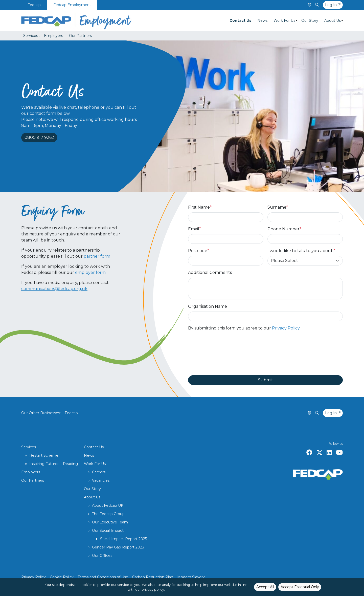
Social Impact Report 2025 (123, 539)
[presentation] (226, 353)
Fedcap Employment (72, 5)
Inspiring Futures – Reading (54, 464)
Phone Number (284, 229)
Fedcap (34, 5)
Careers (99, 472)
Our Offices (102, 556)
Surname (278, 207)
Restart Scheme (44, 455)
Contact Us (240, 20)
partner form (97, 256)
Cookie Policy (62, 577)
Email (195, 229)
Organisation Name (208, 306)
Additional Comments (210, 272)
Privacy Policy (286, 328)
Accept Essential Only (300, 587)
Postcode (199, 251)
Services (31, 36)
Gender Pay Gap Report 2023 (118, 547)
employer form (90, 272)
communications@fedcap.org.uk (54, 289)
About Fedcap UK (108, 505)
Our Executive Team (110, 522)
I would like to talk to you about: (301, 251)
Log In (333, 5)
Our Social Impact (108, 531)
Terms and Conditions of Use (103, 577)
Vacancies (101, 480)
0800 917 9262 (39, 137)
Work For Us (284, 20)
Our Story (310, 20)
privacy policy (153, 590)
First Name (200, 207)
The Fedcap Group (108, 514)
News (262, 20)
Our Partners (80, 36)
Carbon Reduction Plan (153, 577)
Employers (53, 36)
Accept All (265, 587)
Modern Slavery (191, 577)
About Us (333, 20)
